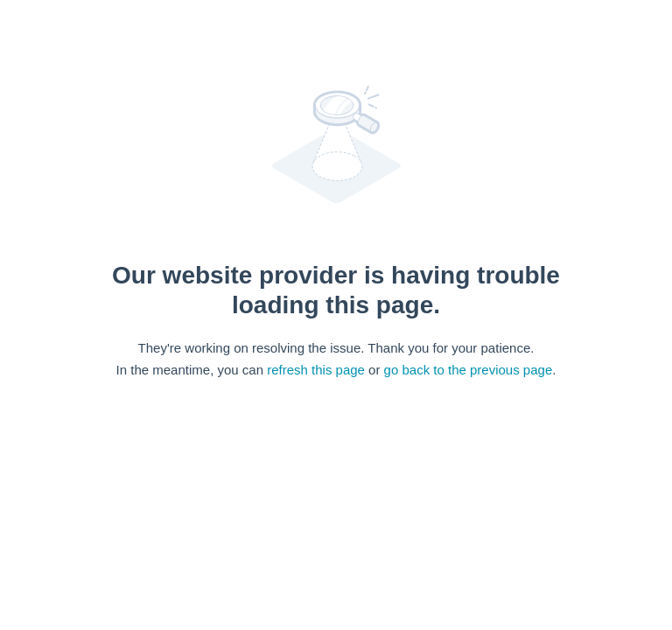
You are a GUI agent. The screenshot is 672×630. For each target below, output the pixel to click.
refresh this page (316, 370)
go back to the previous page (469, 370)
